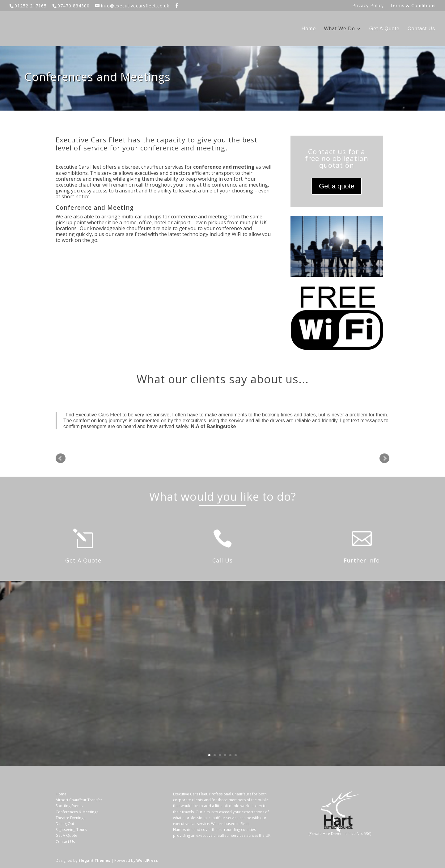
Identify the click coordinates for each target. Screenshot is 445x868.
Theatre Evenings (70, 818)
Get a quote (337, 186)
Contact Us (421, 29)
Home (309, 29)
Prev (61, 458)
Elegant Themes (94, 860)
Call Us (222, 560)
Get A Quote (384, 29)
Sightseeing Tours (71, 830)
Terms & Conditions (413, 6)
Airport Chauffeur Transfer (79, 800)
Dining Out (65, 824)
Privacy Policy (368, 6)
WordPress (147, 860)
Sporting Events (69, 806)
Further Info (362, 560)
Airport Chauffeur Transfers (326, 662)
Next (384, 458)
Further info (326, 738)
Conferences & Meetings (77, 812)
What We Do (339, 29)
